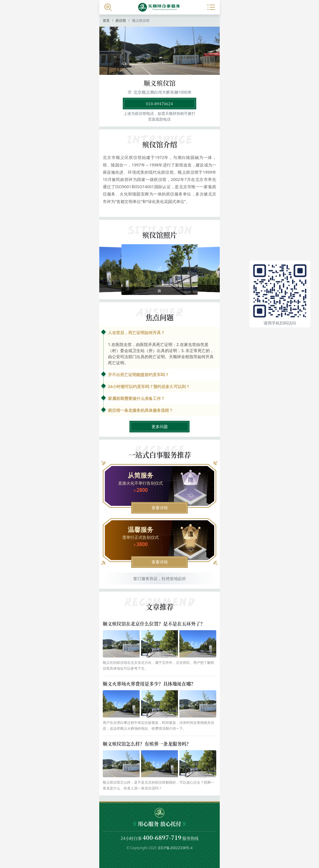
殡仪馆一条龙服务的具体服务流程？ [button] (140, 410)
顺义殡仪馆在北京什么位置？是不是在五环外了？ (154, 624)
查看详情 (160, 508)
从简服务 (140, 475)
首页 (106, 20)
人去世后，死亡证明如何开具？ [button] (136, 332)
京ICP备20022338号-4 (175, 848)
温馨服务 (140, 529)
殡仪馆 (121, 20)
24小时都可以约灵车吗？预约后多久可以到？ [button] (149, 386)
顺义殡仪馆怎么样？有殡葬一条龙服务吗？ (147, 744)
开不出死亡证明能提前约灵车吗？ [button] (138, 375)
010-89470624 (159, 104)
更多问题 (160, 426)
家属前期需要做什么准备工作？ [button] (136, 398)
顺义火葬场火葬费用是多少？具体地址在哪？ (149, 684)
